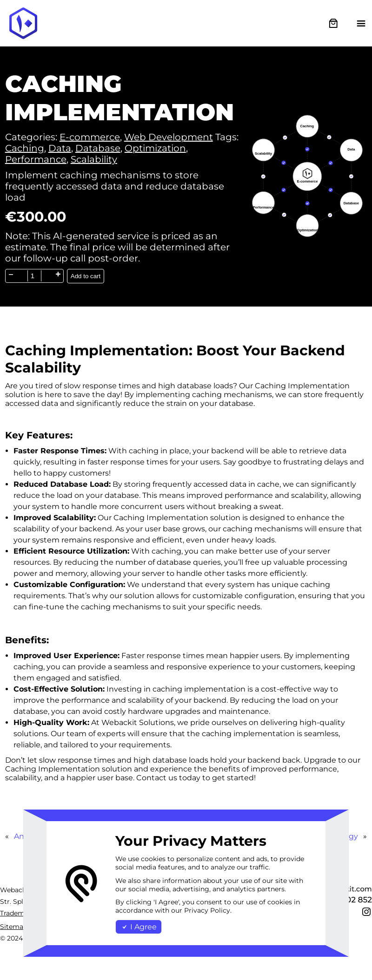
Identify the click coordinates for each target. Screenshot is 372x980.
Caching (25, 148)
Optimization (155, 148)
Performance (36, 159)
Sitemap (14, 927)
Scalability (94, 159)
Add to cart (86, 276)
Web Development (169, 137)
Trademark (17, 913)
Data (60, 148)
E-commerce (90, 137)
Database (98, 148)
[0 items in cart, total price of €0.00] (333, 23)
